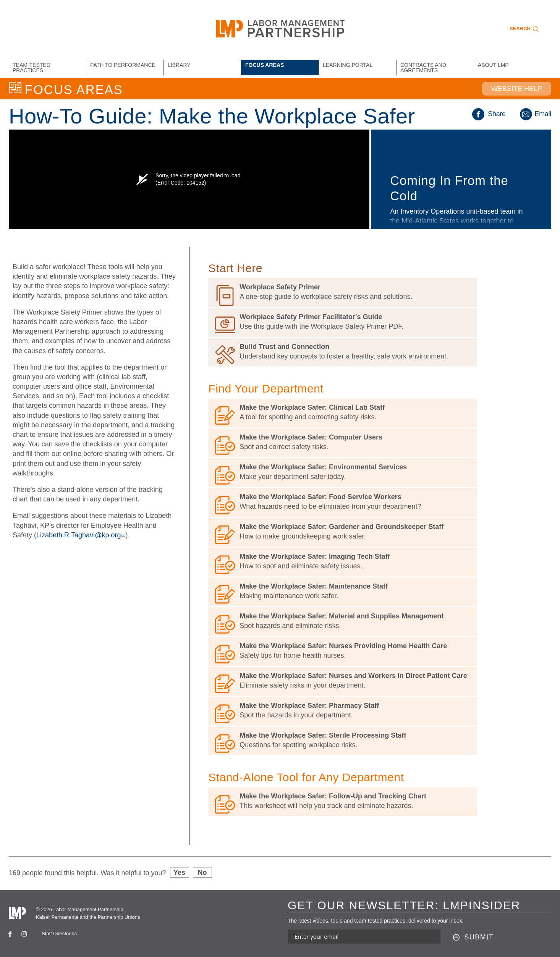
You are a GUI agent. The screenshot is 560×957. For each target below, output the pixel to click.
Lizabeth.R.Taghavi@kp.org (81, 535)
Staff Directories (59, 933)
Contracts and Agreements (423, 68)
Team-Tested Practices (32, 68)
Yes (179, 873)
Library (179, 65)
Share (489, 114)
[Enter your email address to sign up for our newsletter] (364, 937)
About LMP (493, 65)
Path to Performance (123, 65)
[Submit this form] (473, 938)
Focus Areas (265, 65)
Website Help (517, 89)
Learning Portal (348, 65)
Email (535, 114)
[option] (280, 179)
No (202, 873)
